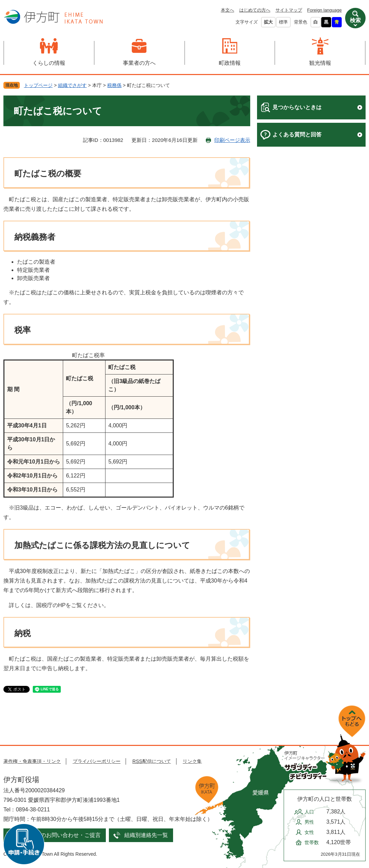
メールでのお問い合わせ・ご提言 (60, 835)
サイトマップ (289, 10)
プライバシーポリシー (97, 761)
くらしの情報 (49, 63)
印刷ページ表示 (232, 140)
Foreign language (324, 10)
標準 (283, 22)
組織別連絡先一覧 (146, 835)
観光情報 (320, 63)
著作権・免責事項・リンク (32, 761)
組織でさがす (72, 85)
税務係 (114, 85)
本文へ (228, 10)
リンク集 (192, 761)
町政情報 (230, 63)
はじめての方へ (255, 10)
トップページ (38, 85)
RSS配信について (152, 761)
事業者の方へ (139, 63)
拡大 (268, 22)
